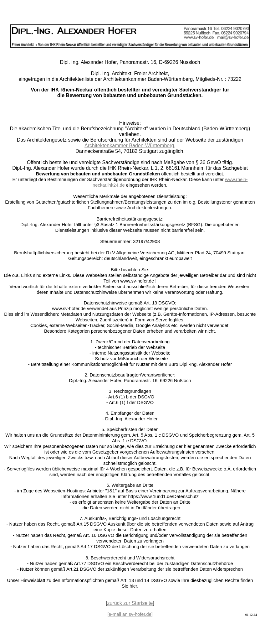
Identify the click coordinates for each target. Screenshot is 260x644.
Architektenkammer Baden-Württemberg (129, 145)
